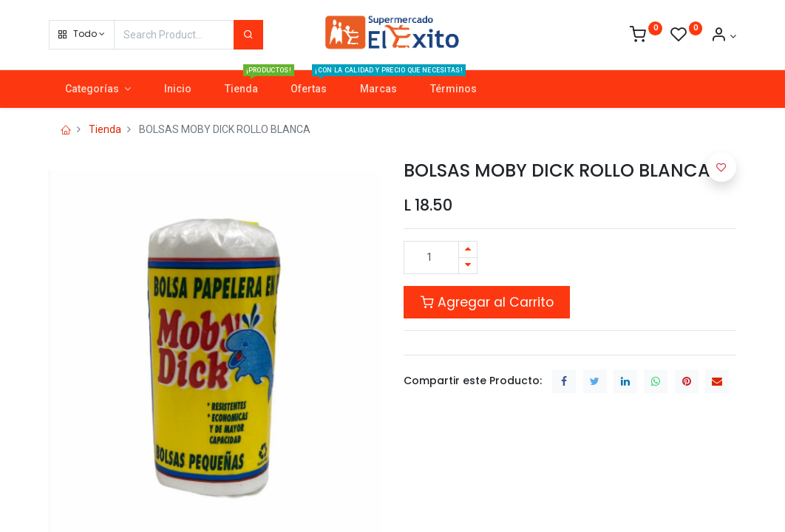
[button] (82, 35)
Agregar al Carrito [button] (487, 302)
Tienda (105, 129)
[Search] (248, 35)
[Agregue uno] (468, 249)
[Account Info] (723, 36)
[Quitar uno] (468, 266)
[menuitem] (177, 89)
